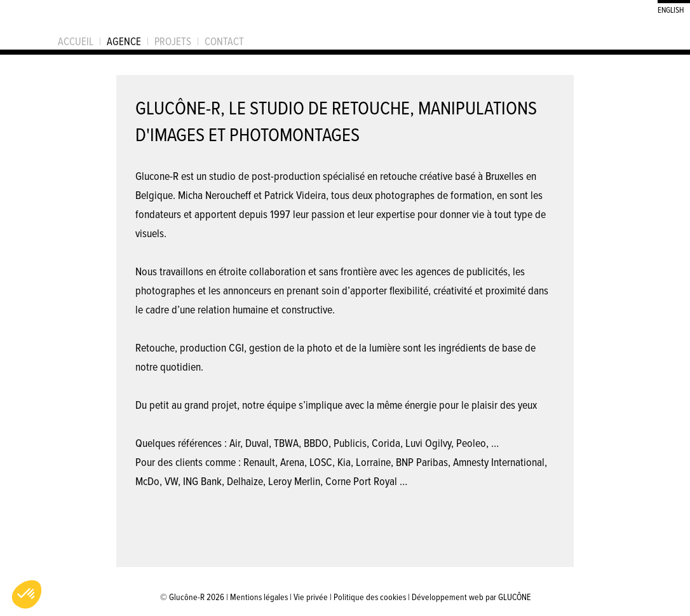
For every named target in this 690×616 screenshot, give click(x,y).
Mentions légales (259, 597)
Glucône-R (26, 25)
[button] (27, 594)
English (671, 9)
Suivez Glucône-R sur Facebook (628, 37)
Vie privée (311, 597)
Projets (173, 41)
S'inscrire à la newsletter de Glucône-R (669, 37)
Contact (224, 41)
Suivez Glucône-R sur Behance (608, 37)
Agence (124, 41)
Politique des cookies (370, 597)
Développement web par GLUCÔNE (471, 597)
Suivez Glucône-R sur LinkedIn (649, 37)
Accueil (76, 41)
